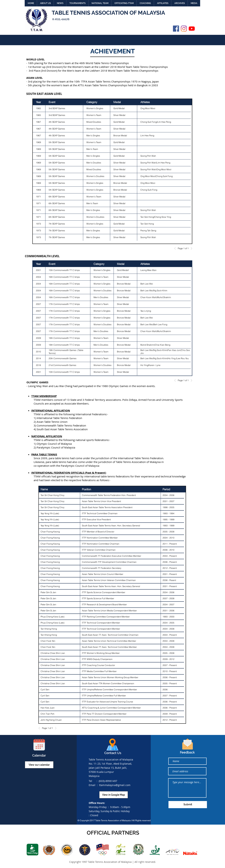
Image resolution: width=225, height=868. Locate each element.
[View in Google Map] (114, 795)
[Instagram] (184, 29)
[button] (45, 3)
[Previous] (176, 248)
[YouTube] (192, 29)
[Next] (190, 248)
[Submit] (188, 805)
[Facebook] (176, 29)
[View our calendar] (39, 765)
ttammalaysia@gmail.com (115, 785)
